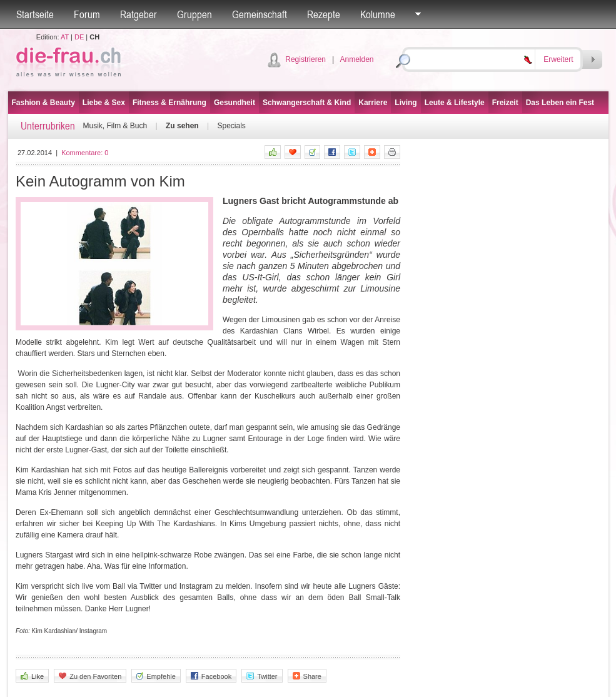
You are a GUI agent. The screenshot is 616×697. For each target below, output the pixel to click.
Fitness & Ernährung (169, 103)
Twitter (262, 676)
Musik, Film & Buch (115, 126)
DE (79, 37)
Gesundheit (235, 103)
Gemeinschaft (260, 14)
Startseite (35, 14)
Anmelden (356, 59)
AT (65, 37)
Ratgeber (139, 14)
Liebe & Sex (104, 103)
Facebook (211, 676)
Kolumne (378, 14)
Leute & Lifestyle (455, 103)
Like (32, 676)
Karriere (373, 103)
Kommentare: (85, 153)
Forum (87, 14)
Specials (231, 126)
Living (406, 103)
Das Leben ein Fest (560, 103)
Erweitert (558, 59)
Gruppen (194, 14)
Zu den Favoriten (90, 676)
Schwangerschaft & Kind (307, 103)
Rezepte (324, 14)
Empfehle (156, 676)
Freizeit (505, 103)
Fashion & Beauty (43, 103)
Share (307, 676)
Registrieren (305, 59)
